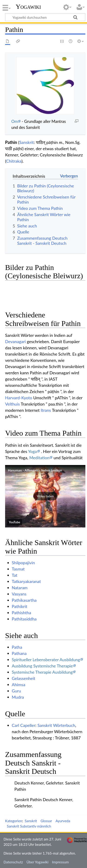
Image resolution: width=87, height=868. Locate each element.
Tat (15, 575)
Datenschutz (13, 862)
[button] (45, 496)
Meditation (39, 458)
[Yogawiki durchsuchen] (45, 17)
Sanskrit (27, 142)
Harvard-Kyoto (19, 398)
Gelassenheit (24, 678)
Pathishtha (21, 613)
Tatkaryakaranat (26, 581)
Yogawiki (28, 7)
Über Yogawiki (37, 862)
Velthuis (12, 404)
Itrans (46, 410)
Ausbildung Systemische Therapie (42, 666)
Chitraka (14, 161)
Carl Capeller (24, 725)
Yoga (32, 451)
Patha (17, 647)
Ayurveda (63, 821)
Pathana (19, 653)
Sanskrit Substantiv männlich (29, 826)
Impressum (60, 862)
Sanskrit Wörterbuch (56, 725)
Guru (16, 691)
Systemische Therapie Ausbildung (42, 672)
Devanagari (15, 341)
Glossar (46, 821)
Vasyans (19, 594)
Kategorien (14, 821)
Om (15, 121)
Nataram (20, 588)
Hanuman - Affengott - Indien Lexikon (35, 470)
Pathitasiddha (24, 619)
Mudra (18, 697)
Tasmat (18, 569)
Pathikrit (20, 606)
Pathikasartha (24, 600)
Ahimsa (19, 685)
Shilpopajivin (23, 563)
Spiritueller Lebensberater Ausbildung (46, 660)
